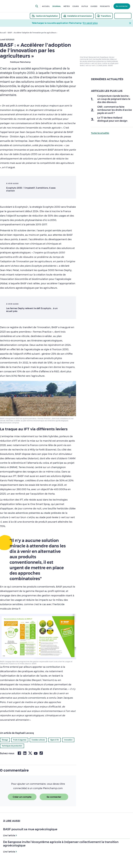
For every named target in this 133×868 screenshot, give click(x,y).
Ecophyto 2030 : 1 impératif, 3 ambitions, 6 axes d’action (31, 189)
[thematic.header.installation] (77, 16)
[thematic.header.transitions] (104, 16)
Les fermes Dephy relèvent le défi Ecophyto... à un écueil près (32, 310)
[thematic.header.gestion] (45, 16)
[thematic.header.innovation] (123, 16)
